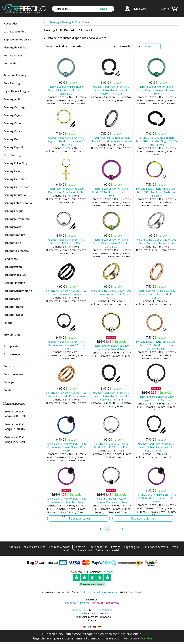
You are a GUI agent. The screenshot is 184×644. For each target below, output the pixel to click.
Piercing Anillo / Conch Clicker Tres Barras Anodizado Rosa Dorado (66, 394)
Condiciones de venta (155, 547)
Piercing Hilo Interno (16, 187)
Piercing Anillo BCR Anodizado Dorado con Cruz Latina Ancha (66, 190)
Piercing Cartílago (15, 107)
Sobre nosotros (13, 374)
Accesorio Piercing (15, 75)
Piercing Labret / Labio (18, 203)
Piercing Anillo (12, 99)
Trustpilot (108, 572)
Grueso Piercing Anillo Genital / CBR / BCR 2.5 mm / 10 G (66, 241)
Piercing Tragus (13, 315)
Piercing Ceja (12, 115)
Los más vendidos (15, 31)
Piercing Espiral (13, 147)
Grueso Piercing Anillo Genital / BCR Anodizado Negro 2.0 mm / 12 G (66, 345)
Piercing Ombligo (14, 235)
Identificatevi (140, 9)
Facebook (71, 603)
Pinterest (97, 603)
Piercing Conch (13, 131)
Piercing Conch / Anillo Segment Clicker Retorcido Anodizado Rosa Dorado (156, 294)
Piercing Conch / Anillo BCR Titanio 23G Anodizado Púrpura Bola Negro (156, 498)
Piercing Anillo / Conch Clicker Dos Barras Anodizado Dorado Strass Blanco (111, 294)
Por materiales (13, 55)
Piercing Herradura (15, 179)
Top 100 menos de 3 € (17, 39)
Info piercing (12, 335)
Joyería (8, 323)
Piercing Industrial (15, 195)
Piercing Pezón (13, 267)
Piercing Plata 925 (15, 275)
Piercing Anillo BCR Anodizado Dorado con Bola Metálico (111, 347)
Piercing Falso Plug (15, 163)
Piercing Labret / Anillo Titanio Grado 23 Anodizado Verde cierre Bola (156, 90)
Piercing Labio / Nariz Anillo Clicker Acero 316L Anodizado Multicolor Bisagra (156, 192)
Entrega (9, 382)
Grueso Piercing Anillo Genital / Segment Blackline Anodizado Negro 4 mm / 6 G (111, 90)
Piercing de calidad (15, 47)
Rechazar (130, 638)
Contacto (10, 366)
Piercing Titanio (14, 307)
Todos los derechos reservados (99, 592)
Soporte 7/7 (79, 610)
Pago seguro (131, 547)
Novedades (11, 23)
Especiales (14, 547)
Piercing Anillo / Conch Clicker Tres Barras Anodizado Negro (66, 292)
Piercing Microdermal (17, 219)
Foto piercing (12, 346)
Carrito (165, 9)
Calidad (8, 390)
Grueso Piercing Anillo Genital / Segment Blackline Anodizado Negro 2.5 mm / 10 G (156, 447)
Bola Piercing (12, 83)
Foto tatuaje (12, 354)
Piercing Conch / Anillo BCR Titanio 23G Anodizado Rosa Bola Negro (66, 500)
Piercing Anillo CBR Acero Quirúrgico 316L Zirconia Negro (111, 500)
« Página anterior (79, 518)
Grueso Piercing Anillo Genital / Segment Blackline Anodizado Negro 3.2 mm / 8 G (111, 396)
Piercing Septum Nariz (18, 291)
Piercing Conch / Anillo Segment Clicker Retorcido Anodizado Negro (111, 139)
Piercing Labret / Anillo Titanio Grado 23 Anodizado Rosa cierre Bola (111, 192)
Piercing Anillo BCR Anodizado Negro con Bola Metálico (156, 398)
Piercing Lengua (14, 211)
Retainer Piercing (14, 283)
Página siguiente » (144, 518)
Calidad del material (107, 550)
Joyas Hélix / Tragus (16, 91)
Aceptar (146, 638)
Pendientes (11, 259)
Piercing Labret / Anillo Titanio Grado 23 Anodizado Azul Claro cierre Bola (66, 90)
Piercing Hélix (12, 171)
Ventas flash (11, 63)
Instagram (112, 603)
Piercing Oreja (12, 243)
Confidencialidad (82, 550)
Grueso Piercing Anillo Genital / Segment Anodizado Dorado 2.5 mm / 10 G (66, 141)
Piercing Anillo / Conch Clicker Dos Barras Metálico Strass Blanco (156, 241)
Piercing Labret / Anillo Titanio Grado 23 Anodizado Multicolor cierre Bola (111, 243)
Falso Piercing (12, 155)
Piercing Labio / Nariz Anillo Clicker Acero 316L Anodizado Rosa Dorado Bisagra (156, 345)
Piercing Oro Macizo (16, 251)
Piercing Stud (12, 299)
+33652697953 (103, 610)
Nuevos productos (35, 547)
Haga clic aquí (42, 638)
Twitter (84, 603)
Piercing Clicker (13, 123)
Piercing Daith (12, 139)
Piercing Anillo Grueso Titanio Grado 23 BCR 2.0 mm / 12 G (111, 445)
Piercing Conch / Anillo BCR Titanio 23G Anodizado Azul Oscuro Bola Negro (66, 447)
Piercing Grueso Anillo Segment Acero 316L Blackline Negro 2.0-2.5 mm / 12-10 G (156, 141)
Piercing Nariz (12, 227)
